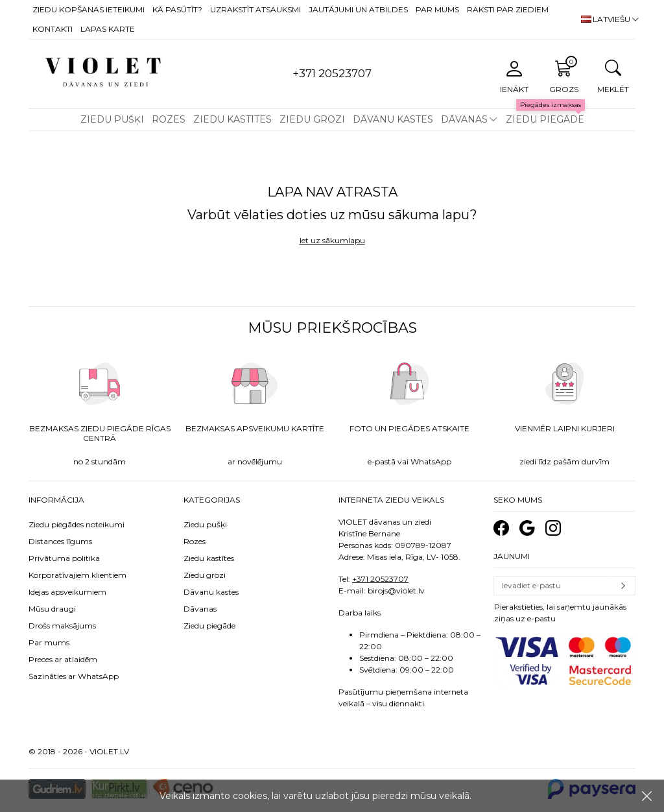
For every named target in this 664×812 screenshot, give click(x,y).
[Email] (552, 586)
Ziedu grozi (312, 119)
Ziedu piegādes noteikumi (77, 524)
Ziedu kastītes (232, 119)
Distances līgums (60, 541)
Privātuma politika (64, 558)
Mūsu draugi (52, 609)
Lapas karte (108, 29)
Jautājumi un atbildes (358, 9)
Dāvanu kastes (393, 119)
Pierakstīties (623, 586)
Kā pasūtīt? (177, 9)
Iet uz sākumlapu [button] (332, 240)
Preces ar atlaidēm (63, 659)
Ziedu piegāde (545, 119)
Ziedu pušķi (112, 119)
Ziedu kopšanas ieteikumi (89, 9)
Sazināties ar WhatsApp (74, 676)
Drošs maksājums (62, 626)
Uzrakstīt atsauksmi (255, 9)
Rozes (169, 119)
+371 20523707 (380, 579)
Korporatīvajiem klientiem (77, 575)
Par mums (437, 9)
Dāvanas (464, 119)
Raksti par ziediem (508, 9)
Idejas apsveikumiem (67, 592)
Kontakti (53, 29)
